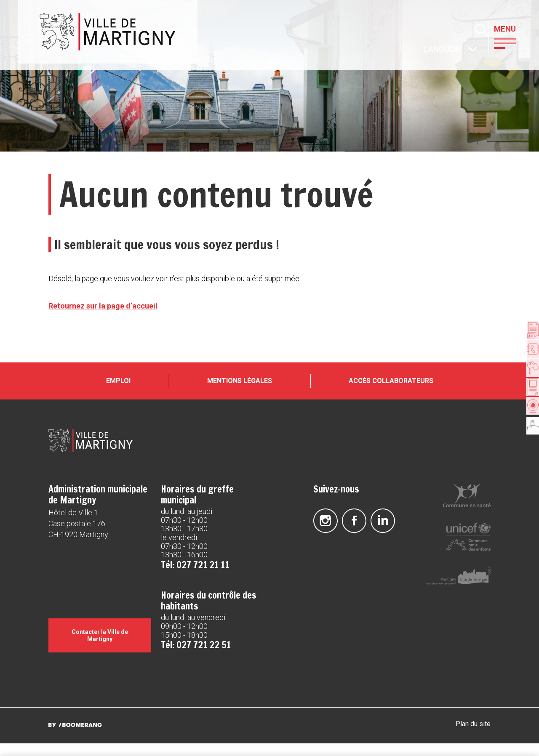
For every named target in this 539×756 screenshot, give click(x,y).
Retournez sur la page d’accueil (103, 306)
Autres (425, 50)
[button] (513, 43)
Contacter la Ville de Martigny (100, 648)
